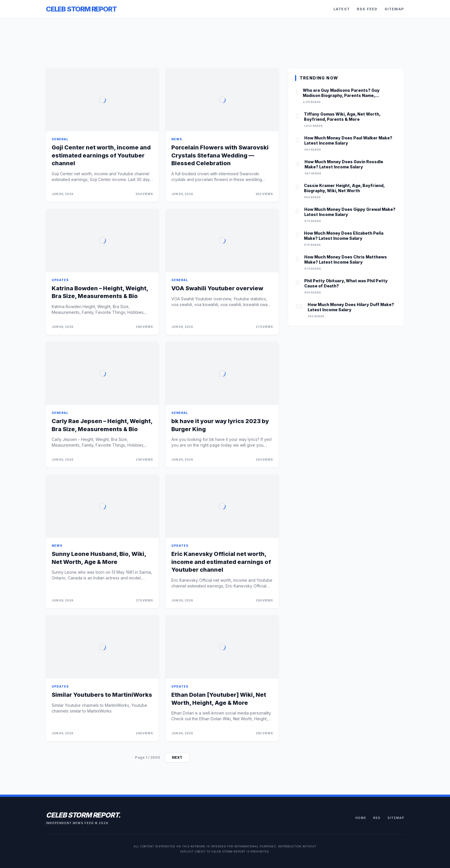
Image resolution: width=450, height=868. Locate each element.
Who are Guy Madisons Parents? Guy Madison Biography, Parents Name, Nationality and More (341, 93)
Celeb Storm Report (81, 9)
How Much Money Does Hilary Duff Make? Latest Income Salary (351, 307)
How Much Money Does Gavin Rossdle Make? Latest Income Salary (344, 164)
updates (60, 280)
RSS (377, 818)
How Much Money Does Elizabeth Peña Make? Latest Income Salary (344, 236)
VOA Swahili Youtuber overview (217, 288)
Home (361, 818)
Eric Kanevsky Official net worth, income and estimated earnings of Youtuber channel (221, 562)
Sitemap (394, 9)
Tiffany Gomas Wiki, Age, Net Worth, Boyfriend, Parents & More (342, 117)
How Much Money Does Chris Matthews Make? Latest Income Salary (346, 259)
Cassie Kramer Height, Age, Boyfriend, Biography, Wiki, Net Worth (344, 188)
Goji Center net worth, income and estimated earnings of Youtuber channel (101, 155)
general (60, 139)
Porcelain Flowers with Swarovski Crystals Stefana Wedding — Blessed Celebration (220, 155)
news (177, 139)
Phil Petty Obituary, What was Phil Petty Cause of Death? (346, 283)
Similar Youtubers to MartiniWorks (102, 695)
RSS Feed (367, 9)
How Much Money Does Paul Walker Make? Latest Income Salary (348, 140)
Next (177, 757)
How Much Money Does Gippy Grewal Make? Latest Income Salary (350, 212)
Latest (342, 9)
